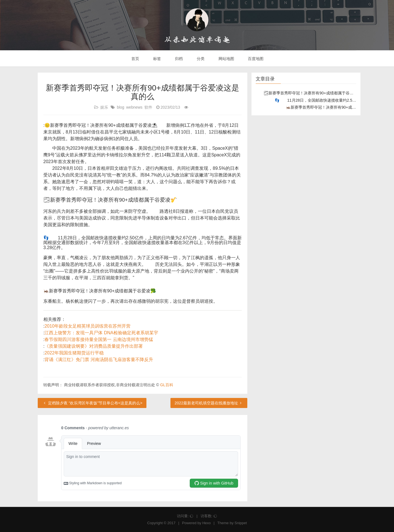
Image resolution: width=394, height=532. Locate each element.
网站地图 (226, 59)
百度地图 (255, 59)
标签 (156, 59)
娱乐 (104, 107)
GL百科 (167, 385)
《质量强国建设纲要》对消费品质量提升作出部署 (94, 346)
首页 (135, 59)
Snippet (241, 523)
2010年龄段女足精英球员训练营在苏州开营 (87, 326)
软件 (148, 107)
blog (120, 107)
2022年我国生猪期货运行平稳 (74, 353)
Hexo (207, 523)
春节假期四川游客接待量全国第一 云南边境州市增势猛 (99, 339)
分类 (200, 59)
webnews (134, 107)
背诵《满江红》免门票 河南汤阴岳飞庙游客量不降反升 (99, 360)
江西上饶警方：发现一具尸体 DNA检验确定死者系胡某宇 (101, 333)
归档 (178, 59)
